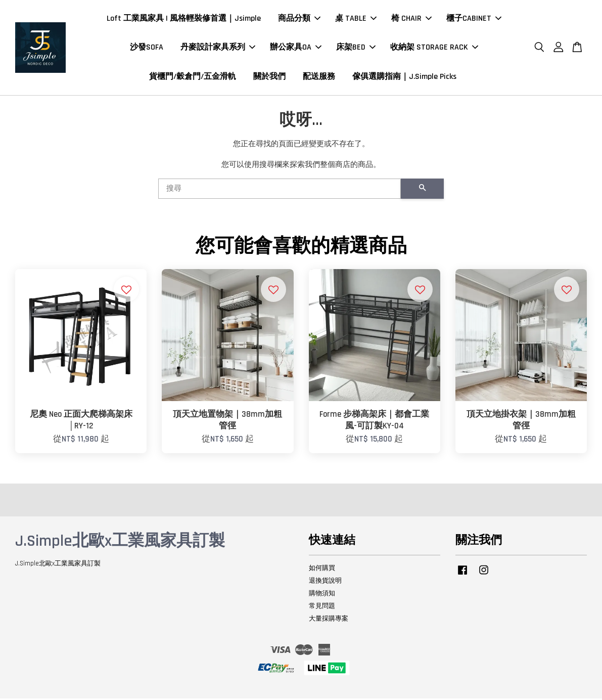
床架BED (356, 48)
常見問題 (322, 608)
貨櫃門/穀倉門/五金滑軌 (193, 77)
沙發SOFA (147, 48)
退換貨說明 (325, 583)
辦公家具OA (296, 48)
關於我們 (269, 77)
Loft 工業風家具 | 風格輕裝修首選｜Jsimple (184, 19)
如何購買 (322, 570)
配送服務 (319, 77)
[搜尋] (280, 191)
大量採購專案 (329, 620)
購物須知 (322, 595)
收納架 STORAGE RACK (434, 48)
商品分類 (299, 19)
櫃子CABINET (474, 19)
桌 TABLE (356, 19)
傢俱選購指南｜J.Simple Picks (404, 77)
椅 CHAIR (411, 19)
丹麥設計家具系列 (218, 48)
